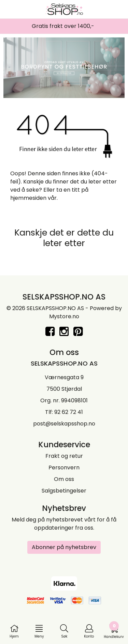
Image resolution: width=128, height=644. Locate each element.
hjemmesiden (28, 198)
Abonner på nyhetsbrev (64, 547)
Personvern (64, 468)
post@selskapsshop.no (64, 424)
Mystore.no (64, 316)
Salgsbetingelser (64, 491)
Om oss (64, 479)
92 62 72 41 (69, 412)
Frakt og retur (64, 456)
